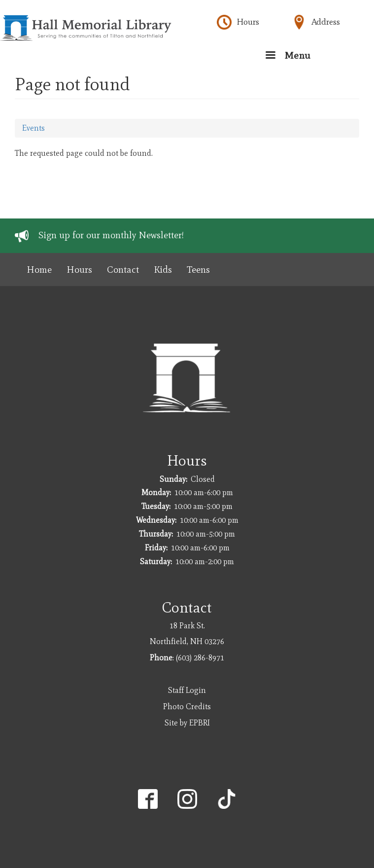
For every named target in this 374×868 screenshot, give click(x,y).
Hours (248, 22)
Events (34, 128)
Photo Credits (187, 706)
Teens (198, 270)
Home (39, 270)
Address (326, 22)
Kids (163, 270)
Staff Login (187, 690)
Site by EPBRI (187, 723)
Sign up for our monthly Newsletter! (111, 235)
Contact (123, 270)
